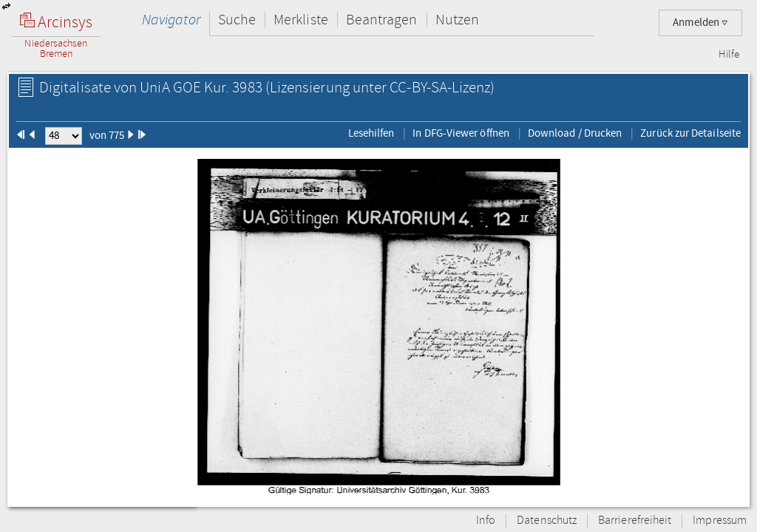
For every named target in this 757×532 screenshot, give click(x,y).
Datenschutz (547, 521)
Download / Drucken (575, 133)
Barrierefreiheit (635, 521)
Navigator (171, 20)
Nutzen (457, 20)
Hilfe (729, 55)
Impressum (720, 521)
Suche (237, 20)
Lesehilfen (371, 133)
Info (486, 521)
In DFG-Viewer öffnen (461, 133)
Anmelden (700, 23)
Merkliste (301, 20)
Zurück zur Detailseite (690, 133)
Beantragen (382, 20)
